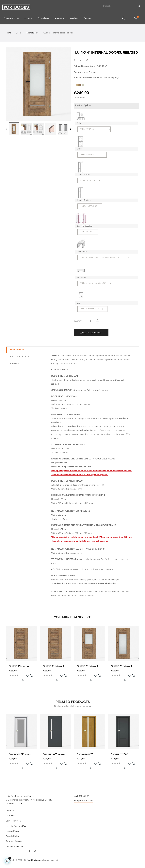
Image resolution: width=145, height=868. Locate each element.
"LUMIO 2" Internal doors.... (54, 666)
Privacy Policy (12, 831)
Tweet (81, 60)
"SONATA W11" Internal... (85, 754)
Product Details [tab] (20, 357)
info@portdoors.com (84, 801)
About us (10, 811)
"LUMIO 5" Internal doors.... (122, 666)
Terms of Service (14, 841)
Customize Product (91, 333)
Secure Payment (14, 821)
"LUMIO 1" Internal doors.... (19, 666)
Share (74, 60)
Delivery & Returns (14, 846)
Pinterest (87, 60)
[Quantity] (90, 321)
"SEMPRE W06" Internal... (119, 754)
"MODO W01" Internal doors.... (21, 754)
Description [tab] (17, 350)
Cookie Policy (12, 836)
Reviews (15, 364)
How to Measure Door (16, 826)
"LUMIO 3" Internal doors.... (88, 666)
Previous (7, 129)
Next (71, 129)
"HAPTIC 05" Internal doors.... (55, 754)
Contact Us (11, 816)
